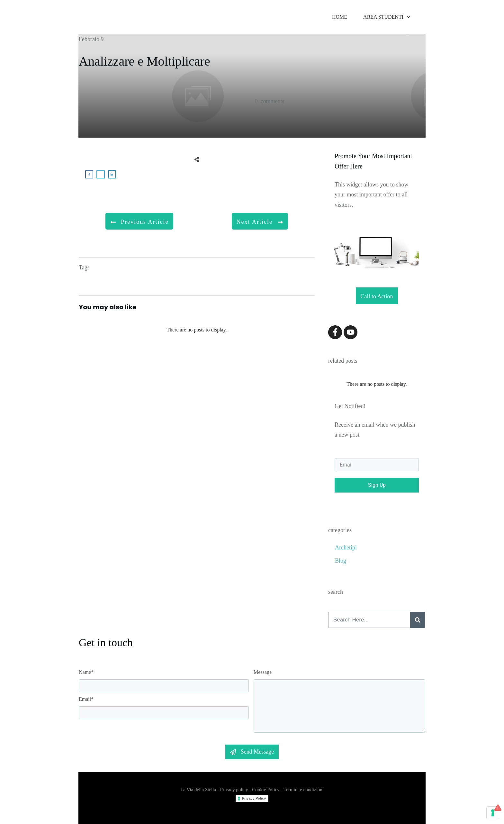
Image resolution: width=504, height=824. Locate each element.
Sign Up (377, 485)
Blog (341, 561)
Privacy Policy (254, 798)
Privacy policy (234, 790)
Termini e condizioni (304, 790)
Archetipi (346, 548)
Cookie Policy (266, 790)
